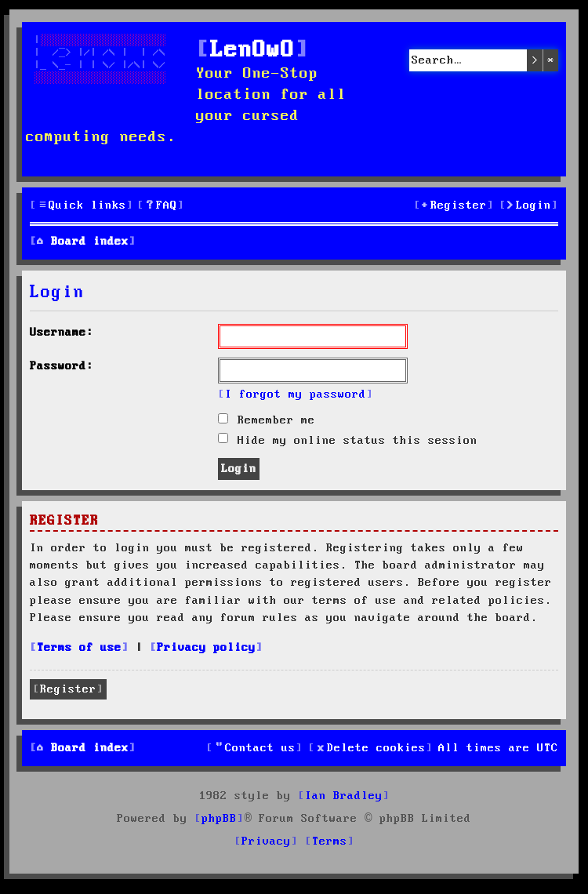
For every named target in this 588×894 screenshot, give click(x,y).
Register (68, 689)
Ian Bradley (344, 796)
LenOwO (252, 51)
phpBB (219, 819)
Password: (62, 366)
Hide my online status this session (348, 441)
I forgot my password (296, 394)
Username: (62, 333)
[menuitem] (161, 206)
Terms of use (79, 648)
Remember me (267, 420)
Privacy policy (206, 648)
